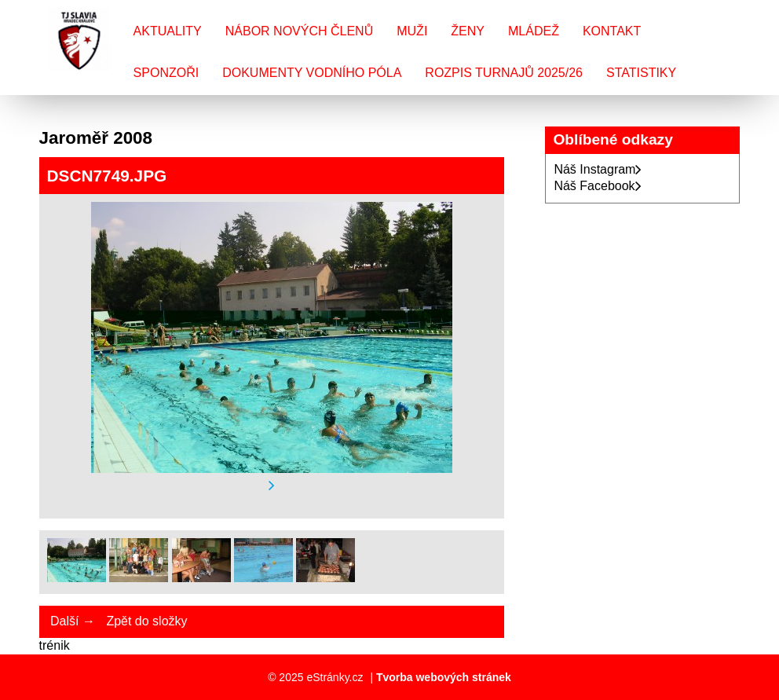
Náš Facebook (597, 186)
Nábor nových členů (299, 31)
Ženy (468, 31)
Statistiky (641, 73)
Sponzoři (166, 73)
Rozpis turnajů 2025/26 (504, 73)
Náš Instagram (598, 169)
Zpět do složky (146, 621)
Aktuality (168, 31)
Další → (73, 621)
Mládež (534, 31)
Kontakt (612, 31)
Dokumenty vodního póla (312, 73)
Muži (412, 31)
